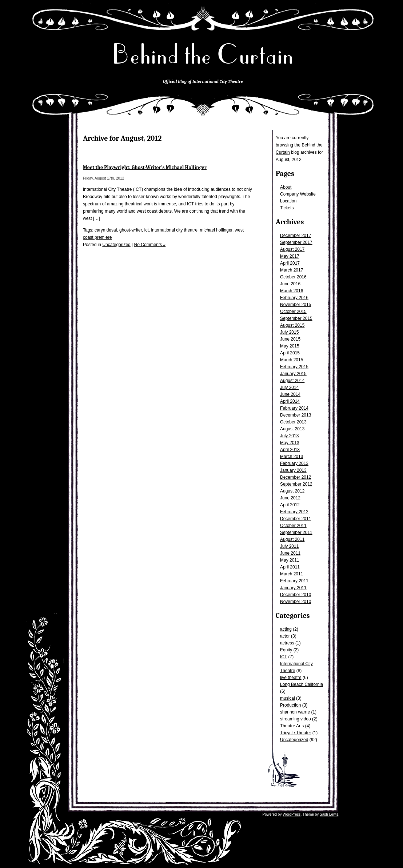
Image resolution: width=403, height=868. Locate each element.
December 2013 (296, 415)
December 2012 (296, 477)
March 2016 (292, 291)
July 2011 (289, 546)
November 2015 (296, 305)
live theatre (291, 678)
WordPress (292, 814)
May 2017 (290, 256)
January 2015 (293, 374)
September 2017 (296, 242)
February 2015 (294, 367)
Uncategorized (294, 740)
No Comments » (150, 245)
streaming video (296, 719)
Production (290, 705)
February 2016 (294, 298)
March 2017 (292, 270)
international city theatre (174, 230)
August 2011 (292, 539)
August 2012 (292, 491)
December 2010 (296, 595)
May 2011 (290, 560)
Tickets (287, 208)
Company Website (298, 194)
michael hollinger (216, 230)
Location (288, 201)
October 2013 (293, 422)
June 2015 (290, 339)
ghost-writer (131, 230)
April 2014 (290, 401)
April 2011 (290, 567)
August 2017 (292, 249)
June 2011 (290, 553)
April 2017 (290, 263)
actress (287, 643)
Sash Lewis (329, 814)
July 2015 (289, 332)
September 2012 (296, 484)
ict (147, 230)
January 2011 (293, 588)
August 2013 (292, 429)
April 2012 (290, 505)
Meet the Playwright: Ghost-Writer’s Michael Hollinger (145, 167)
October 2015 (293, 312)
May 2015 (290, 346)
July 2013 (289, 436)
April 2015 (290, 353)
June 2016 (290, 284)
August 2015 (292, 325)
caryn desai (106, 230)
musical (288, 698)
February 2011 (294, 581)
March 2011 (292, 574)
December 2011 (296, 519)
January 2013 (293, 470)
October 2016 (293, 277)
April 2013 (290, 450)
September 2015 (296, 318)
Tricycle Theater (296, 733)
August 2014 (292, 381)
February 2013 (294, 463)
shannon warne (295, 712)
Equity (286, 650)
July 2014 (289, 387)
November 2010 (296, 602)
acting (286, 629)
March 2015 (292, 360)
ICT (284, 657)
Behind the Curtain (203, 54)
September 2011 (296, 533)
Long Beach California (302, 684)
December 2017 (296, 236)
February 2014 (294, 408)
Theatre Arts (292, 726)
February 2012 (294, 512)
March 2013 (292, 457)
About (286, 187)
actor (285, 636)
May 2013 (290, 443)
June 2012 (290, 498)
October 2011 (293, 526)
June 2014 (290, 394)
